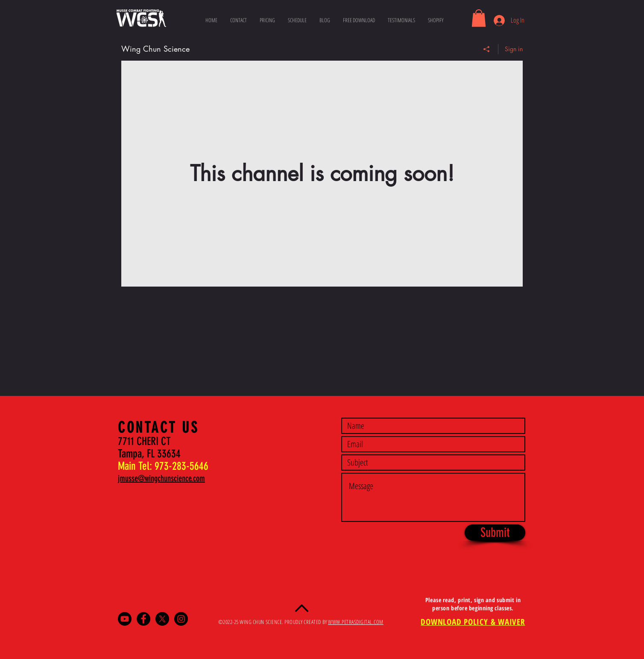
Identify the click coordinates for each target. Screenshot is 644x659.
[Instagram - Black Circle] (181, 619)
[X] (162, 619)
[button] (479, 18)
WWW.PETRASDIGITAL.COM (356, 622)
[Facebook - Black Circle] (143, 619)
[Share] (487, 49)
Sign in (514, 48)
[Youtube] (125, 619)
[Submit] (495, 533)
